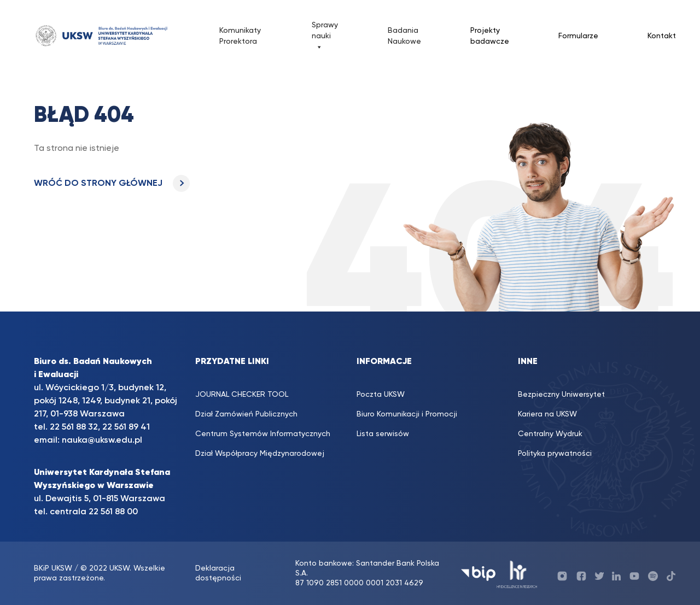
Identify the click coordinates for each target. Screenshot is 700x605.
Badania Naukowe (404, 36)
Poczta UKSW (381, 395)
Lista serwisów (383, 434)
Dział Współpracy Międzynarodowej (260, 454)
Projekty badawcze (490, 36)
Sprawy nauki (325, 37)
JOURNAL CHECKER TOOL (242, 395)
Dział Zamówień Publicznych (246, 414)
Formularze (578, 36)
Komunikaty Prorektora (240, 36)
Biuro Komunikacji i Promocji (407, 414)
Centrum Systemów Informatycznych (263, 434)
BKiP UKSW (54, 568)
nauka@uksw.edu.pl (102, 440)
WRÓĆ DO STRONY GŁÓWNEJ (112, 184)
